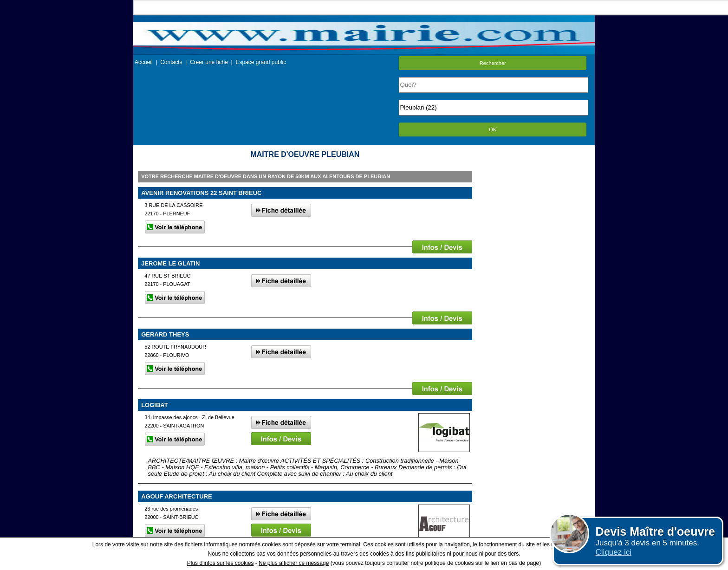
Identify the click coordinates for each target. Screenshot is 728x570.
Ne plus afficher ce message (294, 563)
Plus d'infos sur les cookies (221, 563)
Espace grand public (261, 62)
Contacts (171, 62)
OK (493, 130)
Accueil (144, 62)
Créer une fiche (209, 62)
